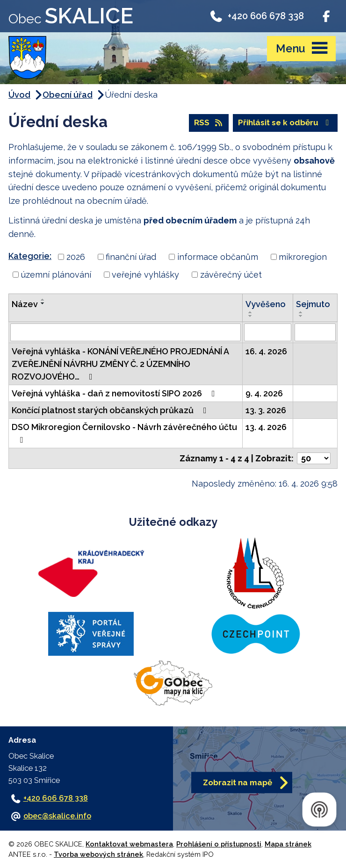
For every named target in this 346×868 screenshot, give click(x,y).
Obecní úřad (68, 95)
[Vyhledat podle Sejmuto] (315, 332)
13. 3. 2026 (266, 410)
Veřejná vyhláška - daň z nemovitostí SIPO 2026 (115, 393)
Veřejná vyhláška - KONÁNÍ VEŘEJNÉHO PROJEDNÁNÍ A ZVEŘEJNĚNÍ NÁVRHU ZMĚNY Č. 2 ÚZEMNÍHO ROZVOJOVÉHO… (120, 364)
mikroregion (303, 257)
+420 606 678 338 (256, 16)
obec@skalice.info (57, 816)
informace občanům (218, 257)
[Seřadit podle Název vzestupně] (43, 300)
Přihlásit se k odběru (285, 122)
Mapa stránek (288, 844)
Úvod (19, 95)
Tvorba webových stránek (98, 854)
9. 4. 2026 (264, 393)
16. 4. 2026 (266, 351)
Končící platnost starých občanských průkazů (111, 410)
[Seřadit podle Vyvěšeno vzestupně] (251, 312)
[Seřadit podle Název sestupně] (43, 303)
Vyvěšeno (266, 304)
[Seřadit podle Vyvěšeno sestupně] (251, 316)
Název (25, 304)
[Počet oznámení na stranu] (314, 458)
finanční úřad (131, 257)
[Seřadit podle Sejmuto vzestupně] (301, 312)
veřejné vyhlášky (145, 275)
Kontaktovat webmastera (129, 844)
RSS (209, 122)
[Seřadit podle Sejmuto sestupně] (301, 316)
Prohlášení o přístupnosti (219, 844)
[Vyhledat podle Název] (126, 332)
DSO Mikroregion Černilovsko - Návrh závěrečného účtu (124, 433)
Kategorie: (30, 256)
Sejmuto (313, 304)
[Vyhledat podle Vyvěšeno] (268, 332)
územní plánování (56, 275)
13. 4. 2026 (266, 427)
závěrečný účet (231, 275)
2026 (76, 257)
